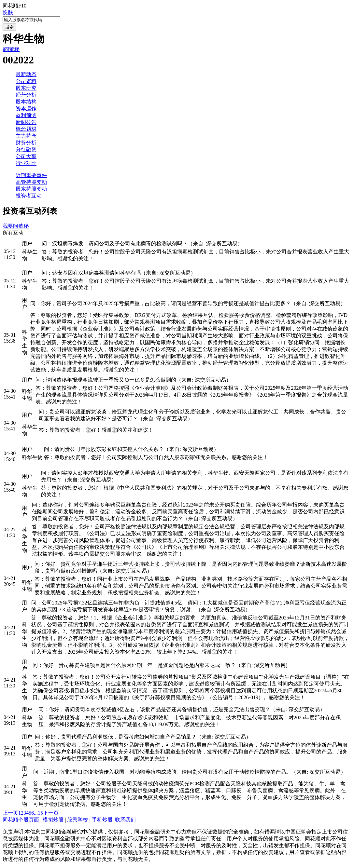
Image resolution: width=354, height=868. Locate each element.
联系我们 (125, 820)
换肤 (8, 13)
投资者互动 (29, 196)
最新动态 (26, 74)
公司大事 (26, 156)
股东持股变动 (31, 189)
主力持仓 (26, 136)
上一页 (10, 813)
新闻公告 (26, 122)
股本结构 (26, 102)
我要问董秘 (16, 226)
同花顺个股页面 (21, 820)
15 (40, 813)
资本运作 (26, 108)
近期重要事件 (31, 175)
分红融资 (26, 149)
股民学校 (78, 820)
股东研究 (26, 88)
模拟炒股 (53, 820)
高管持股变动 (31, 182)
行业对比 (26, 163)
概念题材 (26, 129)
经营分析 (26, 95)
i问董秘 (11, 49)
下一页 (51, 813)
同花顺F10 (14, 6)
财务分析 (26, 143)
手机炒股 (102, 820)
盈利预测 (26, 115)
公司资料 (26, 81)
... (36, 813)
